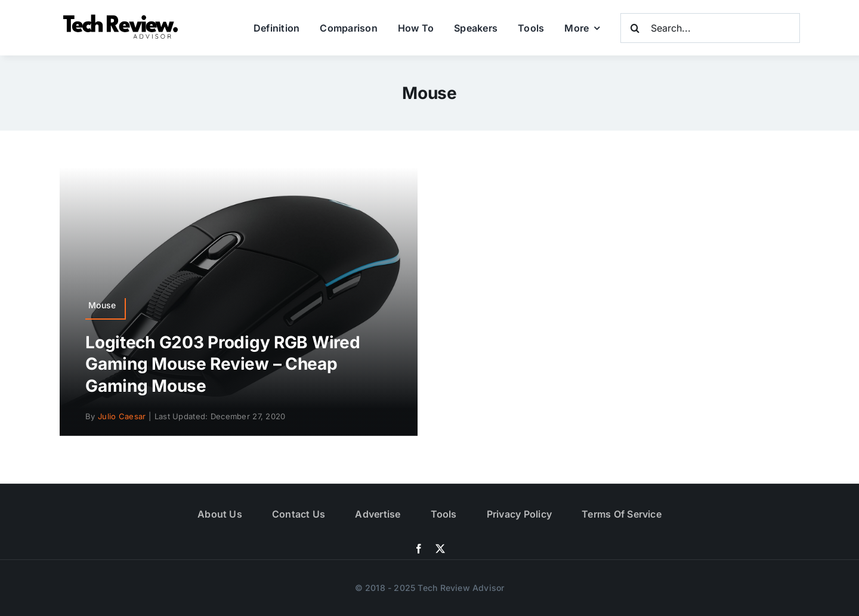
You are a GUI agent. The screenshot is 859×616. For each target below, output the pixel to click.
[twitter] (440, 549)
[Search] (635, 28)
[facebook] (419, 549)
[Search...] (710, 28)
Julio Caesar (122, 416)
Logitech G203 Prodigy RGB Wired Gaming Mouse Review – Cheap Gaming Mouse (223, 364)
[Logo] (122, 18)
